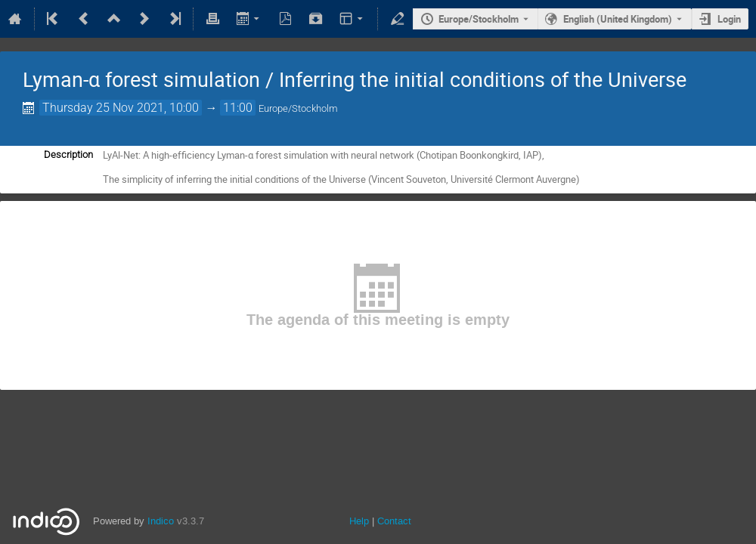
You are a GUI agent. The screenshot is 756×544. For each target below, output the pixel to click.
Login (729, 19)
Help (359, 521)
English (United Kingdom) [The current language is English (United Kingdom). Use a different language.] (618, 19)
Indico (161, 521)
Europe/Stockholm (479, 19)
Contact (394, 521)
